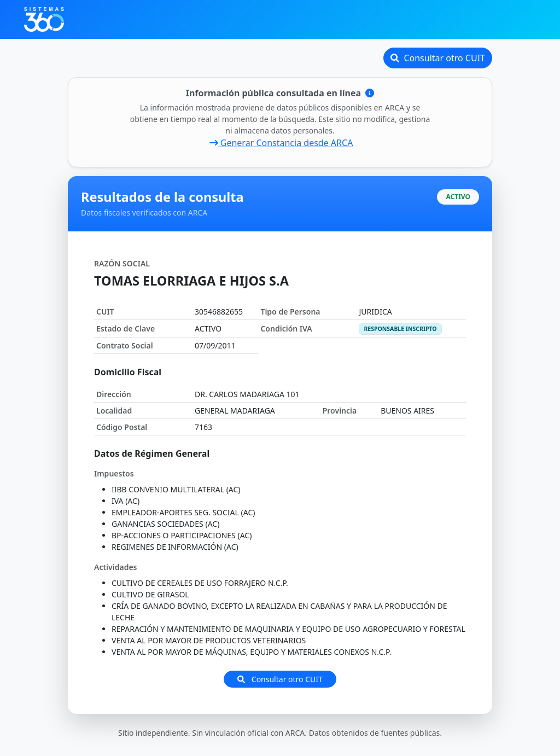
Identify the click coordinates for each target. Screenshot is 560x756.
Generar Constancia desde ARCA (281, 143)
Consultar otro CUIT (438, 58)
